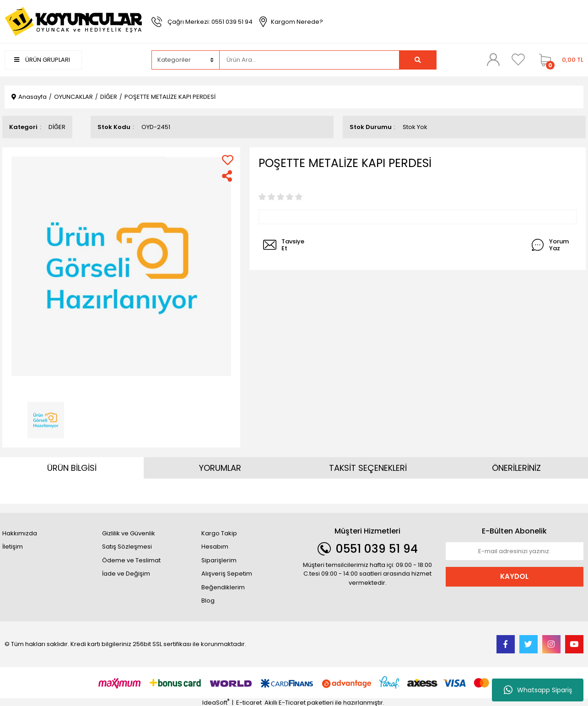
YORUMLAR (220, 468)
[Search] (309, 60)
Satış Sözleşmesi (127, 547)
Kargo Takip (219, 533)
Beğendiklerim (223, 587)
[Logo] (73, 21)
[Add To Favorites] (228, 160)
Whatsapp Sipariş (538, 690)
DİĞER (57, 127)
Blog (208, 601)
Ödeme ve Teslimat (131, 560)
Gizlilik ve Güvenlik (129, 533)
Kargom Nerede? (297, 22)
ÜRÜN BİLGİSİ (72, 468)
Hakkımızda (20, 533)
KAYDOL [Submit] (514, 576)
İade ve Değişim (126, 574)
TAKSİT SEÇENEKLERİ (368, 468)
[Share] (228, 176)
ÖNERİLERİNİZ (516, 468)
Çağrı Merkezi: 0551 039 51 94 (210, 22)
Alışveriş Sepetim (227, 574)
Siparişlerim (219, 560)
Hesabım (215, 547)
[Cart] (559, 60)
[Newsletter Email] (515, 551)
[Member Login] (493, 59)
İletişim (13, 547)
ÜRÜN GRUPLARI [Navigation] (42, 60)
